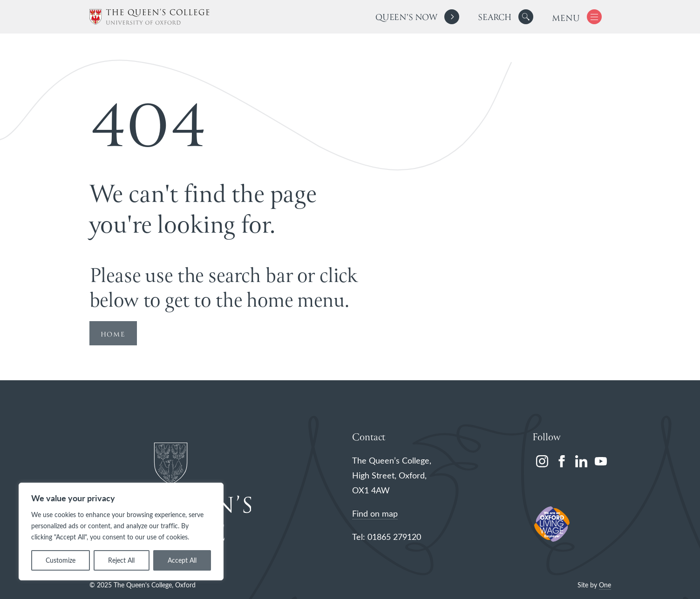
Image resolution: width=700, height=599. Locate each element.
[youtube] (601, 461)
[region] (121, 532)
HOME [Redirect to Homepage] (113, 335)
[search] (506, 17)
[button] (526, 17)
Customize (61, 560)
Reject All (121, 560)
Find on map (375, 513)
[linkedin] (581, 461)
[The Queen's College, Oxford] (149, 17)
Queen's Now (406, 18)
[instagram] (542, 461)
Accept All (182, 560)
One (605, 585)
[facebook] (562, 461)
